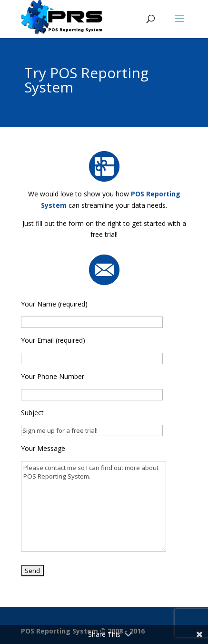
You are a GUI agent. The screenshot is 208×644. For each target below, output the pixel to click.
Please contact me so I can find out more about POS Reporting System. (94, 506)
